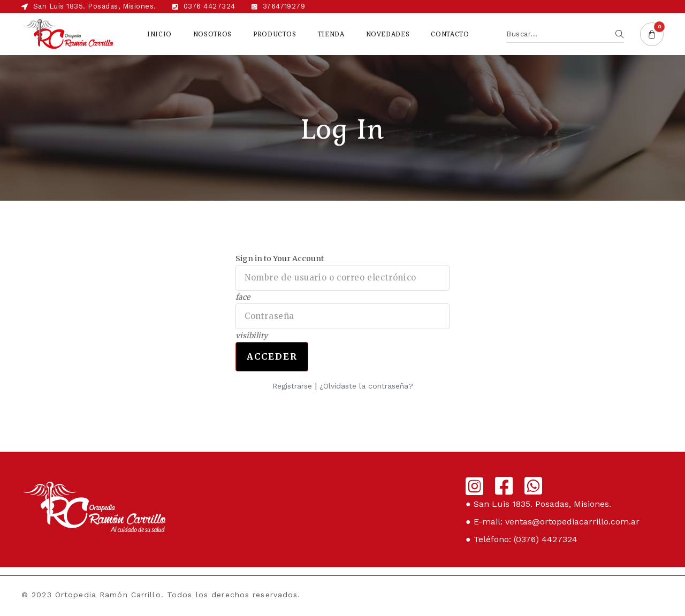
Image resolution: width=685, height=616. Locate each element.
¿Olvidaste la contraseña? (366, 386)
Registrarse (292, 386)
